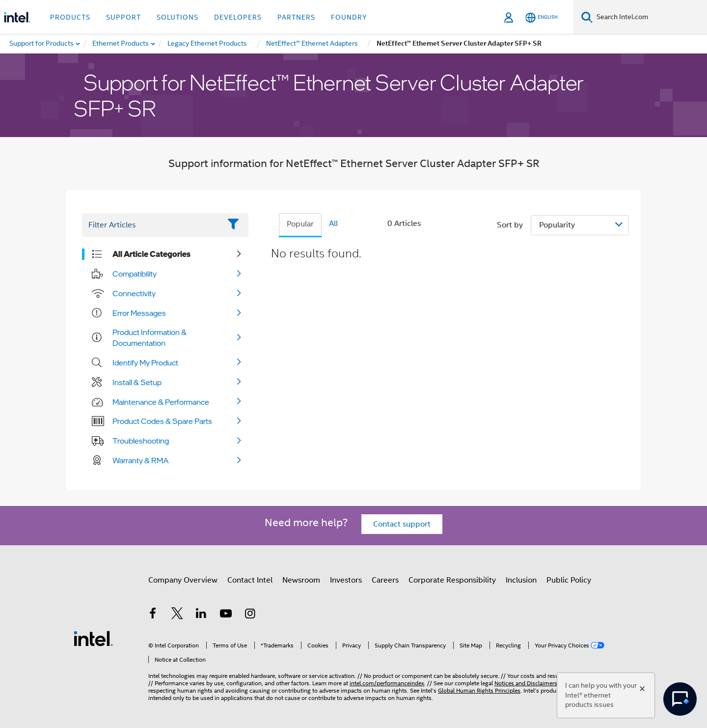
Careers (385, 580)
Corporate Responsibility (452, 580)
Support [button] (123, 17)
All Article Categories (151, 254)
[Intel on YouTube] (226, 615)
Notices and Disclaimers (526, 683)
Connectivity (134, 293)
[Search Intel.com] (650, 17)
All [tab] (333, 224)
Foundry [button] (349, 17)
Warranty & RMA (141, 460)
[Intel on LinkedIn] (201, 615)
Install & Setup (137, 382)
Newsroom (301, 580)
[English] (542, 17)
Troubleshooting (141, 441)
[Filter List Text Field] (151, 225)
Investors (346, 580)
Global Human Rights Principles (479, 690)
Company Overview (183, 580)
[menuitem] (121, 44)
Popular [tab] (300, 224)
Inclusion (521, 580)
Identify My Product (145, 363)
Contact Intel (250, 580)
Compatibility (135, 274)
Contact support (402, 524)
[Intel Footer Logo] (93, 638)
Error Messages (139, 313)
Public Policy (569, 580)
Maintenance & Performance (161, 402)
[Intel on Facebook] (153, 615)
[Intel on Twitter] (177, 615)
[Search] (587, 17)
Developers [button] (238, 17)
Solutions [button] (177, 17)
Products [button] (70, 17)
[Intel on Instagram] (250, 615)
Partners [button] (296, 17)
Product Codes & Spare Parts (162, 421)
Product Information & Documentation (150, 337)
